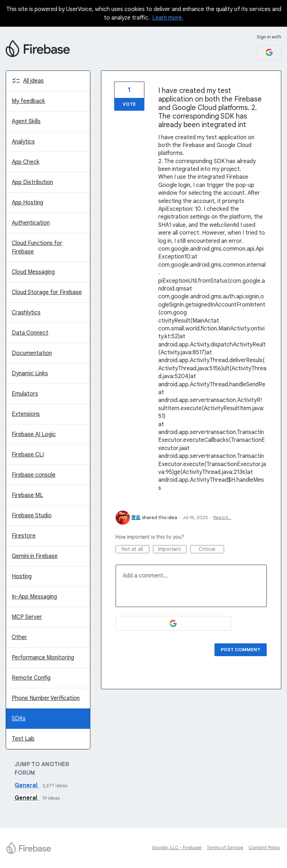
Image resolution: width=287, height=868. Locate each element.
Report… (222, 517)
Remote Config (31, 678)
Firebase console (34, 475)
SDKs (19, 718)
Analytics (23, 142)
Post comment (241, 650)
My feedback (28, 101)
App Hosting (27, 203)
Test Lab (23, 739)
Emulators (25, 394)
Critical (211, 550)
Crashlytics (26, 313)
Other (19, 637)
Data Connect (30, 333)
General (27, 785)
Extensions (26, 414)
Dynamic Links (30, 373)
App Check (26, 162)
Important (172, 550)
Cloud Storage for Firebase (47, 292)
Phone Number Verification (46, 698)
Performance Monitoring (43, 658)
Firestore (24, 536)
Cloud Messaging (33, 272)
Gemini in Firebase (35, 556)
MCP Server (27, 617)
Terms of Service (225, 848)
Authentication (31, 223)
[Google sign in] (269, 53)
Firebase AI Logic (34, 434)
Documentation (32, 353)
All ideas (33, 81)
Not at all (135, 550)
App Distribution (32, 182)
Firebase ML (27, 495)
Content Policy (265, 848)
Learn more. (168, 18)
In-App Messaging (34, 597)
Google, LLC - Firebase (177, 848)
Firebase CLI (28, 455)
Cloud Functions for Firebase (37, 247)
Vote (129, 104)
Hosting (22, 576)
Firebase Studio (32, 516)
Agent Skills (26, 121)
